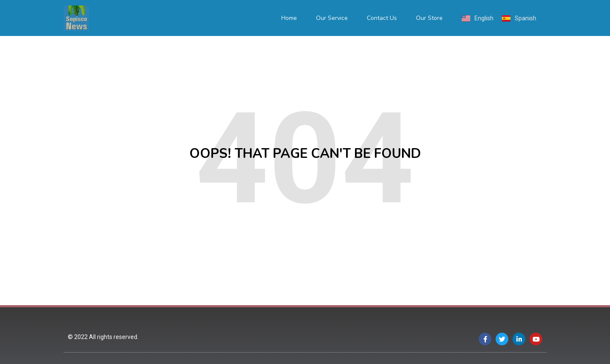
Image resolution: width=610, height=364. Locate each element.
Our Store (429, 18)
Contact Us (382, 18)
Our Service (332, 18)
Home (289, 18)
